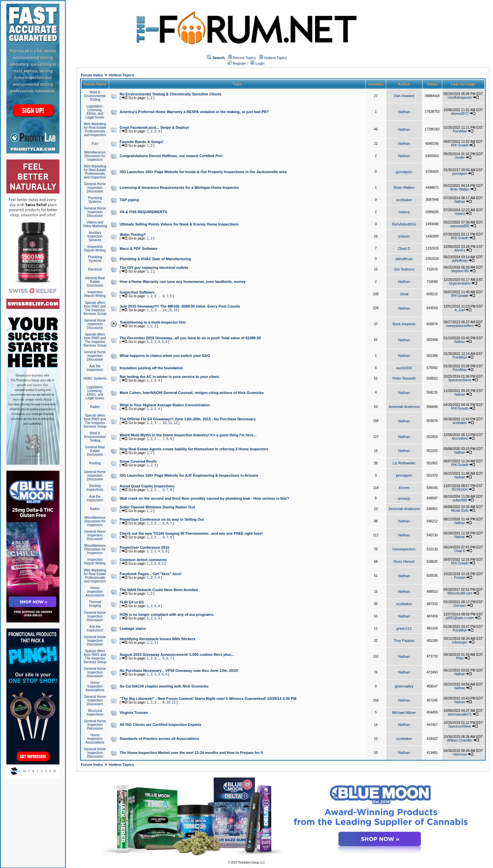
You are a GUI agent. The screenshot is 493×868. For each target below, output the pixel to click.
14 (164, 310)
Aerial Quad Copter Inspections (147, 486)
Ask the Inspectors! (95, 368)
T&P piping (130, 200)
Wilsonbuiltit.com (460, 593)
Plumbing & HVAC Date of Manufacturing (156, 259)
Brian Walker (404, 187)
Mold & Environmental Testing (95, 96)
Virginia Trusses (134, 713)
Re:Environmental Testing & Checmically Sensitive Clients (171, 94)
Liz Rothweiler (404, 463)
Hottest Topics (276, 58)
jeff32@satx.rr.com (460, 618)
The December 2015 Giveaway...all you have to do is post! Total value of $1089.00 (190, 338)
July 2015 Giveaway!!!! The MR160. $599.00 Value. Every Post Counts (180, 306)
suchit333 (404, 368)
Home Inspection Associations (95, 592)
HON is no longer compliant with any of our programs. (167, 614)
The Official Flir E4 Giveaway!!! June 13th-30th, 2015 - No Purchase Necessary (188, 419)
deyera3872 (460, 114)
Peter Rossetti (404, 378)
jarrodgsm (404, 172)
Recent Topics (244, 58)
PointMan (460, 131)
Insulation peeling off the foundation (152, 368)
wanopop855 (460, 226)
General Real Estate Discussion (95, 282)
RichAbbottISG (404, 224)
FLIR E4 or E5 (132, 602)
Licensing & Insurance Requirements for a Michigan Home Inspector (180, 187)
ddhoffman (404, 259)
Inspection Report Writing (95, 249)
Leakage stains (133, 628)
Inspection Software (137, 292)
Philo (460, 658)
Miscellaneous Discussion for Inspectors (95, 156)
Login (257, 63)
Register (237, 63)
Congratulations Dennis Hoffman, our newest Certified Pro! (171, 156)
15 (170, 310)
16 (176, 310)
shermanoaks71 (460, 714)
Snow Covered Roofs (138, 461)
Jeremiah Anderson (404, 407)
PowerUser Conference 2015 (145, 547)
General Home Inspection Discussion (95, 188)
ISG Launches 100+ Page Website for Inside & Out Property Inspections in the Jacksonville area (203, 172)
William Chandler (460, 740)
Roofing (95, 463)
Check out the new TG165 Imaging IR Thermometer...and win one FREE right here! (191, 533)
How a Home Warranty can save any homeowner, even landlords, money (183, 282)
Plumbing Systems (95, 200)
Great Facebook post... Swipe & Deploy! (155, 127)
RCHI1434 (460, 490)
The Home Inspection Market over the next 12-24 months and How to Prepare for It (191, 753)
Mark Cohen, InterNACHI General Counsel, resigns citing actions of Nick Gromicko (192, 393)
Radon (95, 407)
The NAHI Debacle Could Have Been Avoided (159, 590)
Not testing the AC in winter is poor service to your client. (170, 377)
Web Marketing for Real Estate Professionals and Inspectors (95, 129)
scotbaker (404, 200)
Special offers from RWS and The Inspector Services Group (95, 308)
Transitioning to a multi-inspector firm (153, 322)
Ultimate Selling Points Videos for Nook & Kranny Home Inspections (179, 224)
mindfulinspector (460, 98)
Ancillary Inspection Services (95, 236)
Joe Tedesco (404, 269)
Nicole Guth (460, 511)
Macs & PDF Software (139, 249)
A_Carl (460, 310)
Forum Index (92, 75)
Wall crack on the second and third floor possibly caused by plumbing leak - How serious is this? (205, 498)
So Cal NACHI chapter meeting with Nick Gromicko (164, 686)
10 (164, 423)
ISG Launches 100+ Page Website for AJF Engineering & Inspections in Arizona (189, 475)
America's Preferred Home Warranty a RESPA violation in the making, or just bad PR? (194, 112)
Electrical (95, 269)
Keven (404, 488)
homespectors (404, 549)
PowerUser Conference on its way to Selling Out (162, 519)
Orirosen (460, 606)
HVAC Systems (95, 378)
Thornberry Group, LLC (251, 862)
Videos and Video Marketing (95, 224)
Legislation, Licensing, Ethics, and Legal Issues (95, 112)
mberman (460, 754)
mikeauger (460, 642)
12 (176, 423)
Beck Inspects (404, 324)
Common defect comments (143, 560)
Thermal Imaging (95, 604)
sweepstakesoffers (460, 326)
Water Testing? (133, 235)
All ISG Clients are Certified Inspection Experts (161, 725)
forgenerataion (460, 283)
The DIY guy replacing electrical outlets (154, 268)
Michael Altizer (404, 713)
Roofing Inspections (95, 488)
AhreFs (460, 250)
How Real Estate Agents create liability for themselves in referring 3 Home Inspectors (194, 449)
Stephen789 (460, 271)
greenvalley (404, 686)
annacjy (404, 498)
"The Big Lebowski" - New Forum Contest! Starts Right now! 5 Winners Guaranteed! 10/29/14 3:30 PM (208, 699)
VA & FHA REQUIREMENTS (144, 212)
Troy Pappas (404, 640)
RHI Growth (460, 145)
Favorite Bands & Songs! (142, 142)
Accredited (460, 439)
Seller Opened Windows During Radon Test (158, 507)
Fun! (95, 144)
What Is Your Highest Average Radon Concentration (165, 405)
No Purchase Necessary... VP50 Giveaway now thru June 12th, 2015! (179, 671)
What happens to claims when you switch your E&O (165, 356)
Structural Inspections (95, 713)
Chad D (404, 249)
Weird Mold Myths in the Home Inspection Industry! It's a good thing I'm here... (188, 435)
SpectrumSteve (460, 380)
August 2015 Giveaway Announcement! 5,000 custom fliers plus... (177, 655)
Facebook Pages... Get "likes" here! (151, 574)
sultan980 (460, 500)
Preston (460, 578)
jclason (404, 236)
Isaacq (404, 212)
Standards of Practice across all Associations (160, 739)
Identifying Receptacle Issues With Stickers (158, 639)
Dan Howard (404, 96)
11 (170, 423)
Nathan (404, 112)
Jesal (404, 294)
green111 (404, 628)
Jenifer (460, 158)
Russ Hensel (404, 561)
